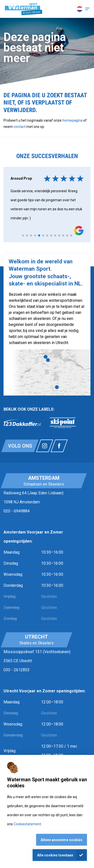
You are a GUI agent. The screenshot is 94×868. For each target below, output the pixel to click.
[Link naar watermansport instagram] (45, 446)
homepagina (72, 120)
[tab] (23, 235)
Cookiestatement (27, 824)
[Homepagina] (24, 9)
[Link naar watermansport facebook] (59, 446)
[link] (22, 423)
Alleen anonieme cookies (62, 840)
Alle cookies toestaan (55, 855)
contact (20, 127)
